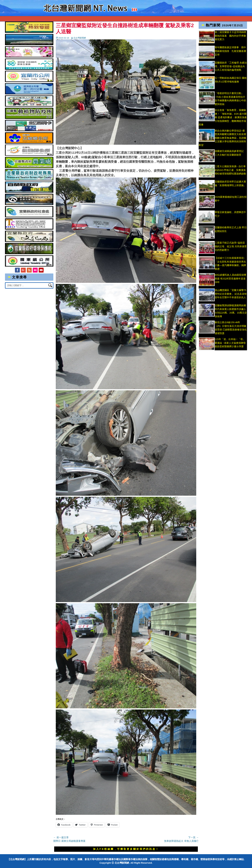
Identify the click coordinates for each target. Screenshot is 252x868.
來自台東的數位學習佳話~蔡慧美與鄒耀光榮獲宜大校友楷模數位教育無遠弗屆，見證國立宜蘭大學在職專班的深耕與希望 (222, 138)
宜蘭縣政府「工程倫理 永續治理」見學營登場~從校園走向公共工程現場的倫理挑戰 (231, 66)
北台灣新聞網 (80, 38)
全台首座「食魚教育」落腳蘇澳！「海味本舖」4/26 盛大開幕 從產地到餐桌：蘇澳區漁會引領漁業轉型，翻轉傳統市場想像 (223, 117)
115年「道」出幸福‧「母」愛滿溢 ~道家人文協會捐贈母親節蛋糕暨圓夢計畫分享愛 (230, 343)
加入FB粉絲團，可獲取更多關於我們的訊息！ (126, 849)
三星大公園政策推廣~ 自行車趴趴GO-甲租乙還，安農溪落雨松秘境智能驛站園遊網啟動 (230, 170)
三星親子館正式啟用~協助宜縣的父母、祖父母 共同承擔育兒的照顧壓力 (231, 246)
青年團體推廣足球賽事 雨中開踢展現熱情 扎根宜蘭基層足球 (230, 51)
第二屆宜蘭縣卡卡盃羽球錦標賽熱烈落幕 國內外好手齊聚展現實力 (230, 36)
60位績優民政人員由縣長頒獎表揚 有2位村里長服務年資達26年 (231, 278)
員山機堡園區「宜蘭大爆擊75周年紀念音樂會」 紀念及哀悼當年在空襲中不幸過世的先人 (231, 294)
